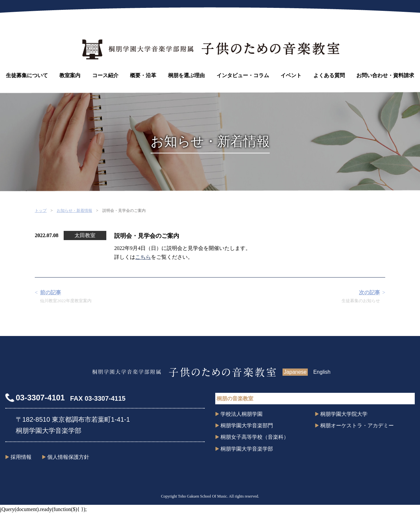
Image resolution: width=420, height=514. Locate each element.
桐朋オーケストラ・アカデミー (357, 425)
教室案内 (70, 75)
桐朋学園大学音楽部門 (247, 425)
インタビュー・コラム (243, 75)
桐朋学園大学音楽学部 (247, 449)
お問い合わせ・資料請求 (385, 75)
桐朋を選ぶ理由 (186, 75)
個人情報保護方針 (68, 457)
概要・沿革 (143, 75)
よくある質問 (329, 75)
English (322, 372)
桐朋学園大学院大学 (344, 414)
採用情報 (21, 457)
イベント (291, 75)
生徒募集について (27, 75)
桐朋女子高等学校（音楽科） (255, 437)
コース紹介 (105, 75)
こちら (143, 257)
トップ (41, 211)
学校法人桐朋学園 (241, 414)
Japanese (295, 372)
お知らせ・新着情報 (74, 211)
